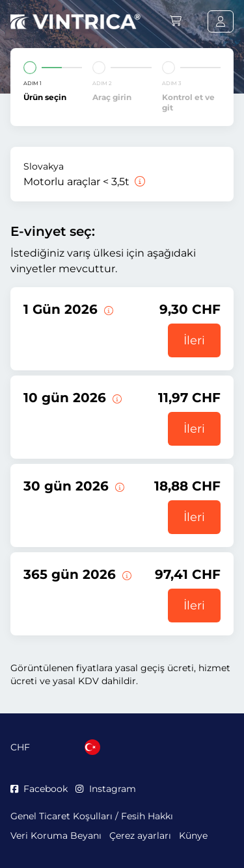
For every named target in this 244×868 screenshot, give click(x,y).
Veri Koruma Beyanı (56, 836)
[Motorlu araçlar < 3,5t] (139, 182)
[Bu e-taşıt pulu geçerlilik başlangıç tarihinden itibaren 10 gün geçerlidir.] (116, 398)
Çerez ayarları (140, 836)
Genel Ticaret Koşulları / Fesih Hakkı (92, 816)
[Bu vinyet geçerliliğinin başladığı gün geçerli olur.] (107, 309)
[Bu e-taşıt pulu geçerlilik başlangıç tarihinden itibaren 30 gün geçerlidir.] (118, 486)
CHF (20, 747)
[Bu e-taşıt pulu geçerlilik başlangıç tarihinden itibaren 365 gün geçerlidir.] (126, 574)
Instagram (105, 789)
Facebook (39, 789)
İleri (194, 340)
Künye (193, 836)
